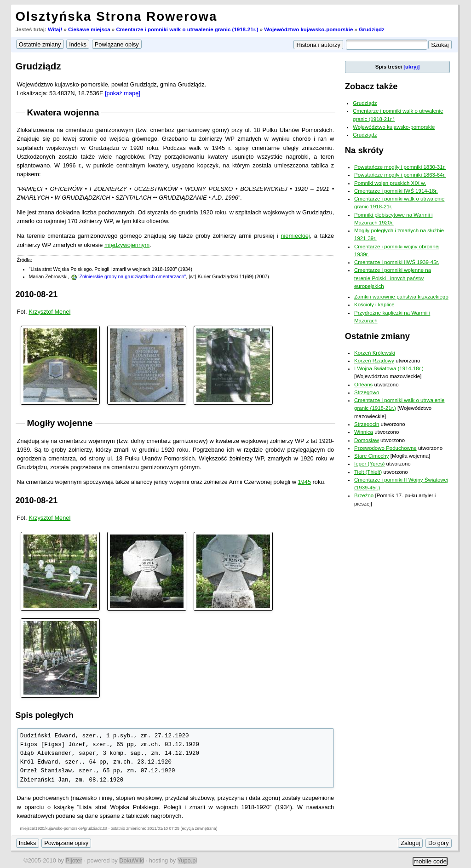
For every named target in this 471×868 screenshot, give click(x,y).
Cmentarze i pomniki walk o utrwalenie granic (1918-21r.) (187, 29)
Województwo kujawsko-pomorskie (308, 29)
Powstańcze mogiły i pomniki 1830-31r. (400, 167)
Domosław (367, 440)
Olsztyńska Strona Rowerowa (117, 16)
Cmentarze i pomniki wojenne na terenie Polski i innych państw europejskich (393, 278)
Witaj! (55, 29)
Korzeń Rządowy (374, 361)
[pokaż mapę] (123, 93)
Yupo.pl (187, 860)
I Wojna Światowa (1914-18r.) (389, 368)
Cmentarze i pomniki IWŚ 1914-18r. (396, 191)
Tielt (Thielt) (368, 472)
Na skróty (364, 150)
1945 (304, 482)
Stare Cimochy (372, 456)
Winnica (364, 432)
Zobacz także (371, 86)
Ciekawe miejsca (89, 29)
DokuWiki (132, 860)
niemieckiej (295, 236)
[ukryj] (411, 67)
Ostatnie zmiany (377, 336)
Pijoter (74, 860)
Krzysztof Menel (49, 312)
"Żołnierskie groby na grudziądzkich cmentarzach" (132, 276)
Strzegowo (367, 392)
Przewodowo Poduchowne (385, 448)
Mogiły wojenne (60, 423)
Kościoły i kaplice (374, 305)
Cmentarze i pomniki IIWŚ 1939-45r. (397, 262)
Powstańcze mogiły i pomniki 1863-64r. (400, 175)
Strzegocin (367, 424)
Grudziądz (372, 29)
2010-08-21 (37, 294)
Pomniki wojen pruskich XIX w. (390, 183)
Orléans (363, 385)
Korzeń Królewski (375, 353)
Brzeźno (364, 495)
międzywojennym (127, 245)
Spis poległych (45, 715)
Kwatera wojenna (63, 112)
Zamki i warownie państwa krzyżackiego (401, 297)
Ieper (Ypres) (369, 464)
